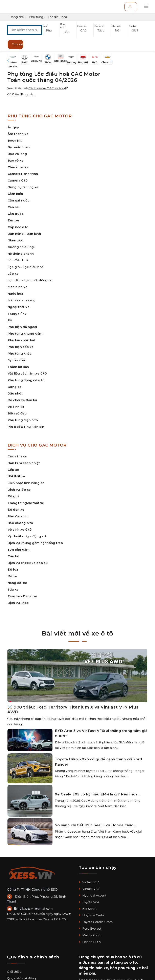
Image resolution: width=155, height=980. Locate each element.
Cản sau (14, 207)
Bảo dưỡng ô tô (20, 523)
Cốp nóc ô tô (18, 227)
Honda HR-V (90, 942)
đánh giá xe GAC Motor (48, 88)
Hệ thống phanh (21, 254)
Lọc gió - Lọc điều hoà (26, 267)
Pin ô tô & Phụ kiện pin (26, 427)
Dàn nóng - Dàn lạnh (24, 234)
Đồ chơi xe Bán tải (22, 400)
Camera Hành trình (23, 174)
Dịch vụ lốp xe (19, 490)
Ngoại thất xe (19, 307)
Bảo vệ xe (16, 160)
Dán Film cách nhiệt (24, 463)
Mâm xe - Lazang (22, 300)
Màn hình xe (18, 287)
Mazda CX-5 (90, 935)
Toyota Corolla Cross (96, 922)
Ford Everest (90, 928)
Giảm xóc (15, 240)
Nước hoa (15, 294)
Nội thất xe (16, 476)
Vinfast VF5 (89, 889)
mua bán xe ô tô (121, 957)
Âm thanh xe (18, 134)
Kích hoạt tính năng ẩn (26, 483)
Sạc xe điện (17, 360)
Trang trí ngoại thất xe (26, 503)
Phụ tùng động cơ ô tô (26, 380)
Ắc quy (13, 127)
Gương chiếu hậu (22, 247)
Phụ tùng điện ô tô (23, 420)
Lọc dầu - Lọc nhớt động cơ (30, 280)
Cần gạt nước (19, 200)
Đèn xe (13, 220)
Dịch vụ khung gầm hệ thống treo (35, 543)
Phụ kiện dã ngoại (22, 327)
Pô (10, 320)
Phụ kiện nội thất (21, 340)
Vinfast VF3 (89, 882)
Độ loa (13, 569)
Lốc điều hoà (18, 260)
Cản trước (16, 214)
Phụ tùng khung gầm (25, 333)
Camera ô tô (18, 180)
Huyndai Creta (91, 915)
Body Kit (15, 140)
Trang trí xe (17, 314)
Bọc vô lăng (17, 154)
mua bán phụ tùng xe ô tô (112, 962)
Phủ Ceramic (18, 516)
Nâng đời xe (17, 583)
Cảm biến (15, 194)
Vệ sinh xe (16, 407)
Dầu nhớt (15, 393)
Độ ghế (14, 496)
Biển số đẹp (17, 413)
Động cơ (15, 387)
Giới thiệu (14, 972)
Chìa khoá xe (18, 167)
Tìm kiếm (18, 44)
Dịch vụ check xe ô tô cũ (28, 563)
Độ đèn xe (16, 510)
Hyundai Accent (93, 895)
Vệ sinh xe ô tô (20, 530)
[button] (51, 31)
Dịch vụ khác (18, 603)
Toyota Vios (89, 902)
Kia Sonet (88, 909)
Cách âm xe (17, 456)
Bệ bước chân (19, 147)
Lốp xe (13, 274)
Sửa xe (13, 589)
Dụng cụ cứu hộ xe (23, 187)
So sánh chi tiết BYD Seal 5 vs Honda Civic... (96, 825)
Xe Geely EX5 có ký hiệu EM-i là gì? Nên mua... (98, 794)
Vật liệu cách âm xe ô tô (27, 373)
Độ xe (12, 576)
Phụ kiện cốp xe (21, 347)
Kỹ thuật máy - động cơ (27, 536)
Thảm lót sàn (18, 367)
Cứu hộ (13, 556)
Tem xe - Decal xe (22, 596)
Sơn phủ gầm (19, 549)
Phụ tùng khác (20, 353)
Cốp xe (13, 470)
